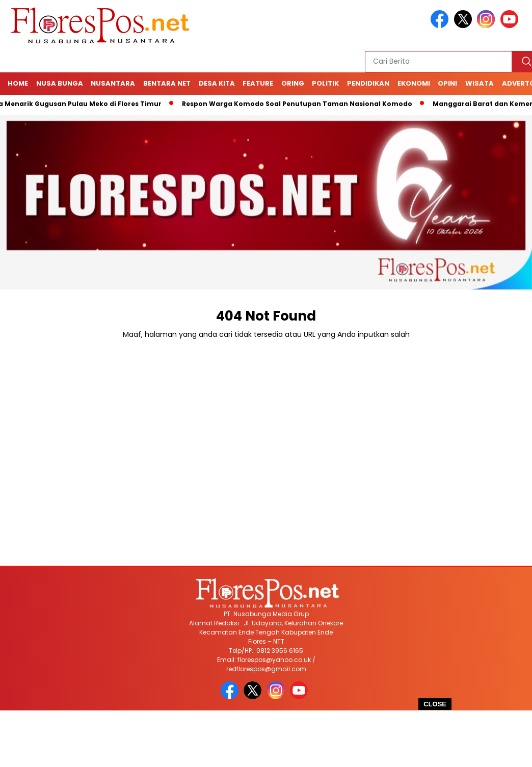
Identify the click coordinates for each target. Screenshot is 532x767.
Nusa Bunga (60, 83)
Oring (293, 83)
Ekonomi (414, 83)
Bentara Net (167, 83)
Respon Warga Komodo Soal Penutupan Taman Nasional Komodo (301, 104)
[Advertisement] (266, 739)
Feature (258, 83)
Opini (447, 83)
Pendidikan (368, 83)
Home (18, 83)
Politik (325, 83)
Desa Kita (217, 83)
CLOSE (435, 704)
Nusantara (113, 83)
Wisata (480, 83)
